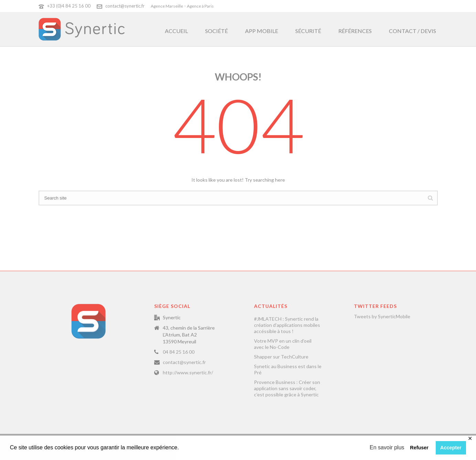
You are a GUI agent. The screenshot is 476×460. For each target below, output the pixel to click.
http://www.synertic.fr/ (188, 372)
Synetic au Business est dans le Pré (288, 369)
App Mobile (262, 31)
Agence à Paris (200, 6)
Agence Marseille (167, 6)
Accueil (176, 31)
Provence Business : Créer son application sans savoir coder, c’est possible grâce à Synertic (287, 388)
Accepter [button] (451, 448)
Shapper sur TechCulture (281, 357)
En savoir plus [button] (387, 447)
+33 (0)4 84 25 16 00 (69, 6)
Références (355, 31)
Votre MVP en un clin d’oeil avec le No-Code (283, 344)
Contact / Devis (412, 31)
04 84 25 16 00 (179, 352)
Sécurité (308, 31)
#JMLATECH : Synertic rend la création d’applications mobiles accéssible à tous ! (287, 325)
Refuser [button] (419, 448)
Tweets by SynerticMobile (382, 316)
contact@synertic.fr (125, 6)
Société (216, 31)
